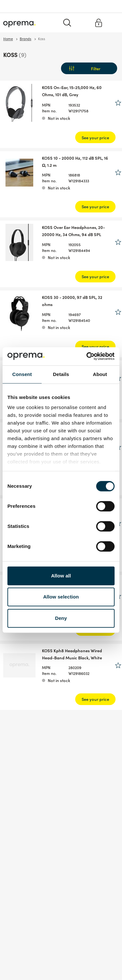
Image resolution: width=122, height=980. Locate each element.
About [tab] (100, 374)
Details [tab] (61, 374)
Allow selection (61, 597)
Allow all (61, 576)
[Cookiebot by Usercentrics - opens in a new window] (87, 356)
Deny (61, 618)
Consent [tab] (22, 374)
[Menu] (113, 23)
